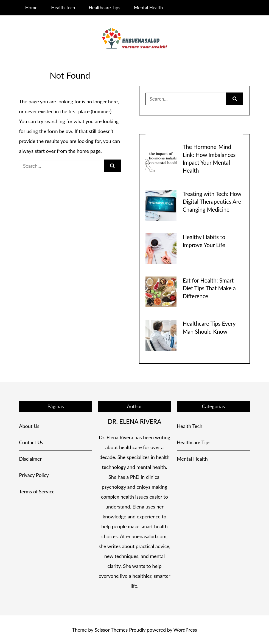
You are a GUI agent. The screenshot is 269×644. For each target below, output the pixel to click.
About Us (29, 426)
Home (31, 8)
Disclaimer (30, 459)
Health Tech (63, 8)
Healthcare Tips (104, 8)
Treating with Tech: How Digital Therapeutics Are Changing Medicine (212, 202)
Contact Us (31, 442)
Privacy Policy (34, 475)
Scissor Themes (111, 630)
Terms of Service (37, 491)
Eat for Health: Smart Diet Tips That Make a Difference (209, 288)
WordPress (185, 630)
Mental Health (148, 8)
